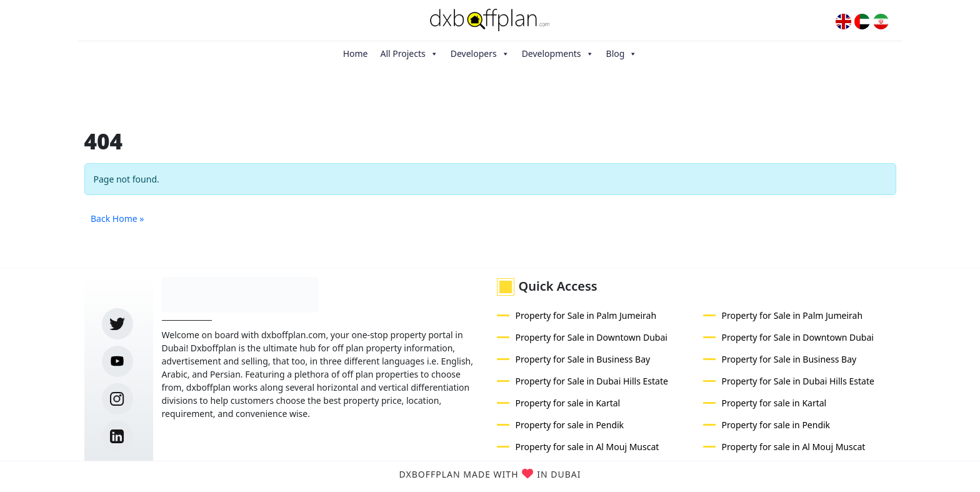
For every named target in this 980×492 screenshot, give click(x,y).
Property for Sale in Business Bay (583, 359)
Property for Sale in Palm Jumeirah (586, 315)
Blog (622, 54)
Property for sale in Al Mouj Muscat (587, 447)
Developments (558, 54)
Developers (480, 54)
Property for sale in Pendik (570, 425)
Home (356, 53)
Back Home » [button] (117, 218)
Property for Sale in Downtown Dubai (592, 337)
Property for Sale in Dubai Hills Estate (592, 381)
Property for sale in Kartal (568, 403)
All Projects (409, 54)
